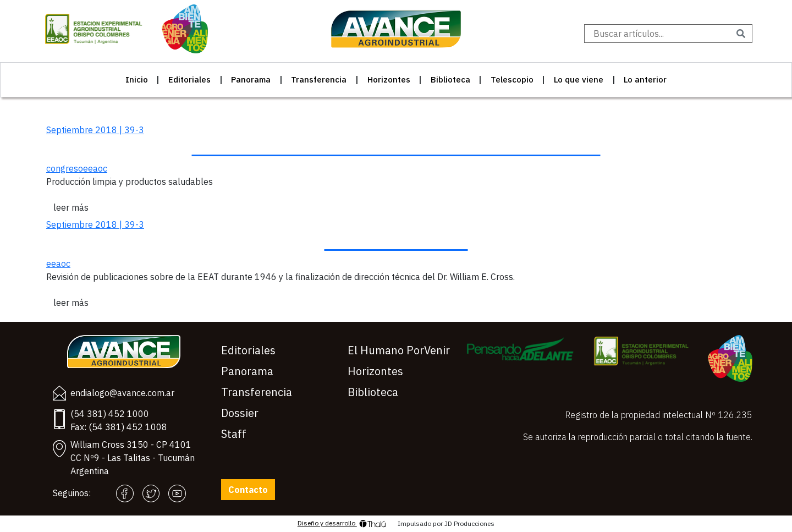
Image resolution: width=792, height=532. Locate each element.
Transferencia (319, 79)
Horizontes (389, 79)
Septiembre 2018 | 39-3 (95, 130)
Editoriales (189, 79)
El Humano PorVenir (399, 350)
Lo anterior (645, 79)
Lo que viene (579, 79)
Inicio (137, 79)
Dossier (240, 413)
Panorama (251, 79)
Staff (234, 434)
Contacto (248, 490)
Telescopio (512, 79)
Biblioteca (450, 79)
